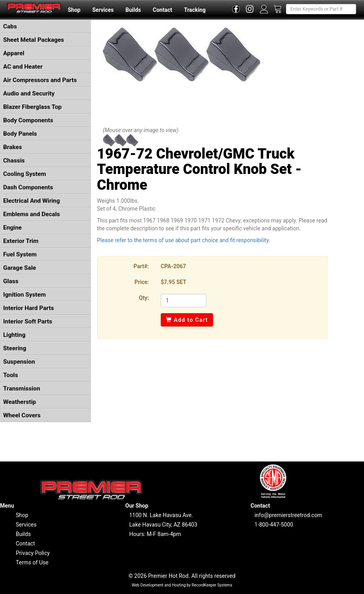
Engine (12, 228)
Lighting (14, 335)
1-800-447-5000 (274, 525)
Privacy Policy (33, 553)
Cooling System (25, 174)
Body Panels (20, 134)
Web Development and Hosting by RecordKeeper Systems (182, 585)
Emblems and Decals (32, 214)
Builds (133, 10)
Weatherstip (19, 402)
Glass (11, 281)
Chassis (14, 161)
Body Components (28, 120)
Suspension (19, 362)
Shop (74, 10)
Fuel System (20, 254)
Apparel (14, 53)
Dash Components (28, 187)
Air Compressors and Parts (40, 80)
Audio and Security (29, 93)
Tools (11, 375)
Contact (162, 10)
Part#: (141, 266)
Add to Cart (187, 320)
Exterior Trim (21, 241)
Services (103, 10)
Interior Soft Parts (28, 321)
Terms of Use (32, 562)
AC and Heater (23, 67)
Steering (15, 348)
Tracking (195, 10)
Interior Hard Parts (29, 308)
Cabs (10, 26)
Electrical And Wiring (32, 201)
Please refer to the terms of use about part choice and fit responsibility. (184, 240)
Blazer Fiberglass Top (32, 107)
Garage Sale (19, 268)
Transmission (22, 389)
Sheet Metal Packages (33, 40)
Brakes (13, 147)
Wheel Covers (22, 415)
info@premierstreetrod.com (288, 515)
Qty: (144, 298)
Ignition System (24, 295)
